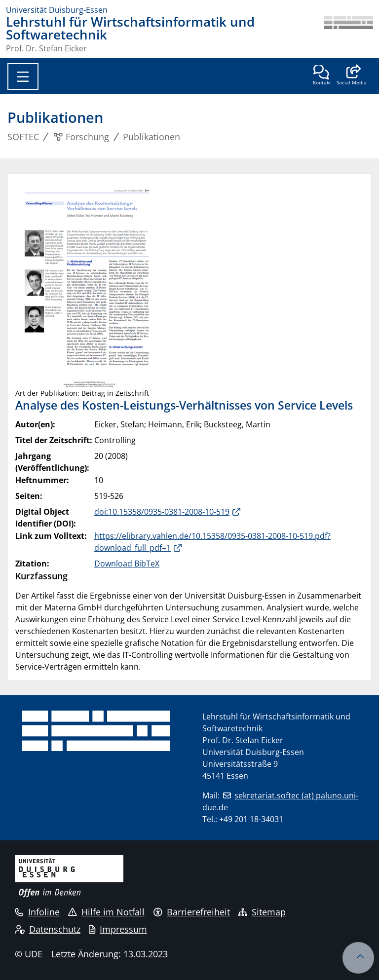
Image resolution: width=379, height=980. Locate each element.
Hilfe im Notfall (106, 912)
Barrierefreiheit (192, 912)
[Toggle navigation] (23, 76)
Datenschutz (48, 929)
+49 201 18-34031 (251, 819)
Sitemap (262, 912)
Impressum (118, 929)
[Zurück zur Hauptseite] (348, 34)
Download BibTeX (127, 564)
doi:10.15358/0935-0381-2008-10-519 (162, 512)
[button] (352, 76)
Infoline (37, 912)
